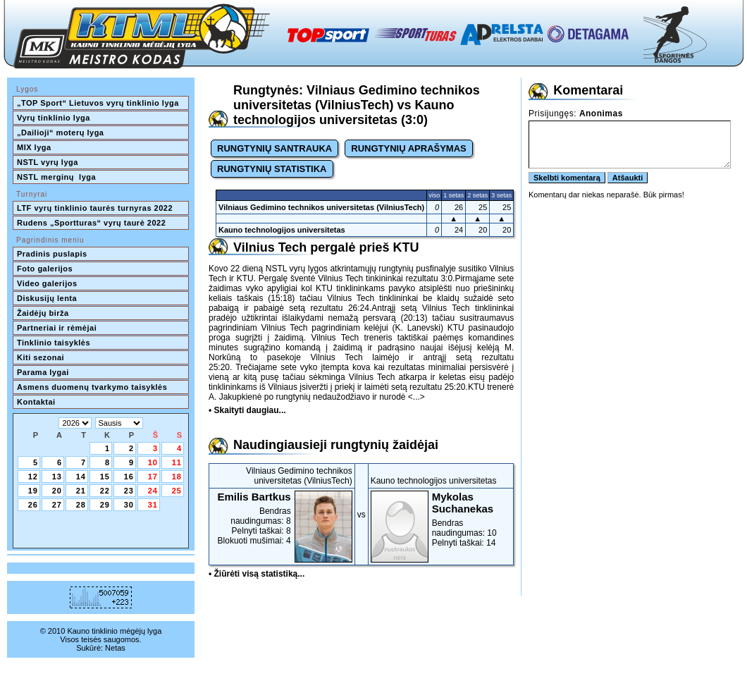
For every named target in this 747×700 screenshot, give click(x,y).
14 (81, 477)
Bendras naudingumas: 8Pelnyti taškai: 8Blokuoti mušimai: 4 (282, 518)
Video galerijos (47, 283)
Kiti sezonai (41, 357)
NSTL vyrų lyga (48, 162)
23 (129, 491)
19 (33, 491)
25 (177, 491)
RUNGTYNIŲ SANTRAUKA (274, 148)
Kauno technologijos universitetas (282, 230)
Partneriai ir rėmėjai (57, 328)
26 (33, 505)
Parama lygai (43, 372)
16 (129, 477)
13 (57, 477)
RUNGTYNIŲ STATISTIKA (272, 169)
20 (57, 491)
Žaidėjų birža (43, 313)
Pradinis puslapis (52, 254)
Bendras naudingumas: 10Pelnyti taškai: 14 (441, 519)
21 (81, 491)
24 (153, 491)
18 (177, 477)
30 (129, 505)
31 (153, 505)
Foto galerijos (45, 269)
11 (177, 462)
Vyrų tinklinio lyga (54, 118)
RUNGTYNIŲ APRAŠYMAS (408, 148)
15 (105, 477)
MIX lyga (34, 147)
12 (33, 477)
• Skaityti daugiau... (247, 410)
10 (153, 462)
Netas (115, 648)
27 (57, 505)
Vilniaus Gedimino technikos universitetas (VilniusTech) (321, 207)
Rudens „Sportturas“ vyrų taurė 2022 (91, 223)
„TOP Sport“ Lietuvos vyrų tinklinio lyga (98, 103)
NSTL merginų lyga (56, 177)
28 (81, 505)
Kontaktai (36, 402)
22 (105, 491)
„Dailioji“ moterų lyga (60, 133)
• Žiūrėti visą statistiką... (257, 574)
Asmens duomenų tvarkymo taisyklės (92, 387)
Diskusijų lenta (47, 298)
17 (153, 477)
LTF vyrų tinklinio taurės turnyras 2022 (96, 208)
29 (105, 505)
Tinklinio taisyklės (54, 343)
